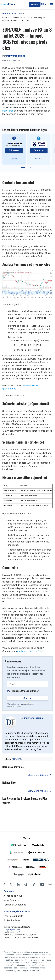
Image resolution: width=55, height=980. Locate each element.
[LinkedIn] (18, 884)
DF (4, 14)
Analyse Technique (15, 13)
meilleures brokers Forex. (30, 651)
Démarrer (14, 150)
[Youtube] (42, 884)
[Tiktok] (34, 884)
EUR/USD (17, 759)
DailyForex (8, 111)
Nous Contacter (12, 900)
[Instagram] (50, 884)
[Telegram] (26, 884)
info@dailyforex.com (12, 930)
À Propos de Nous (13, 896)
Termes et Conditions (15, 905)
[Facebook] (4, 884)
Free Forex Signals (13, 916)
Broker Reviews (12, 920)
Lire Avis (14, 159)
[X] (11, 884)
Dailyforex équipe (33, 718)
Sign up (27, 698)
